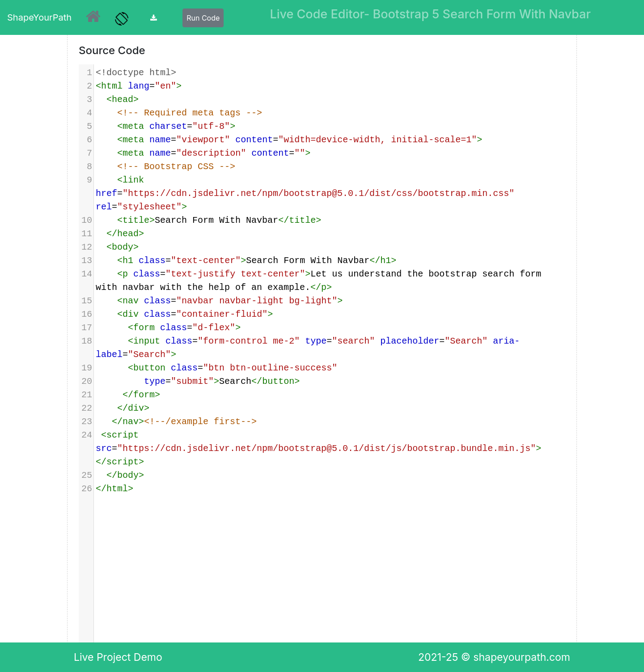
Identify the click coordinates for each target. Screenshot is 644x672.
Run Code (203, 18)
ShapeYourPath (39, 17)
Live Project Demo (118, 657)
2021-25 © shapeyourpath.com (494, 657)
